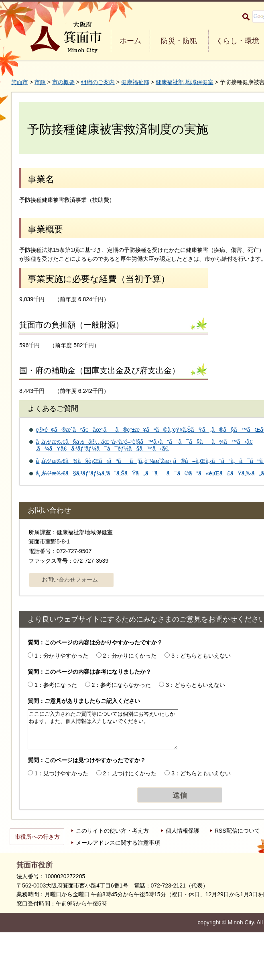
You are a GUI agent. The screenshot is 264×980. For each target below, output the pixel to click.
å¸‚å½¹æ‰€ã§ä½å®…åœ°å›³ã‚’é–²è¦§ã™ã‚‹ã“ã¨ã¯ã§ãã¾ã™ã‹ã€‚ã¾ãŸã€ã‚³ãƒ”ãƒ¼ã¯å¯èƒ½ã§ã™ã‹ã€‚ (144, 445)
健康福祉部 (135, 82)
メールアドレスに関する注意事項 (118, 843)
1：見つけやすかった (61, 773)
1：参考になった (56, 685)
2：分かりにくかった (130, 656)
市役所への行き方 (37, 837)
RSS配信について (237, 831)
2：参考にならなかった (122, 685)
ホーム (130, 41)
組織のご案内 (98, 82)
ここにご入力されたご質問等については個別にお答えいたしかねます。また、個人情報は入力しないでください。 (103, 729)
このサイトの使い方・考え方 (112, 831)
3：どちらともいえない (201, 656)
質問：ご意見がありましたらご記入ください (84, 701)
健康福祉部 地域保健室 (185, 82)
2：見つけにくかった (130, 773)
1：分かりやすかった (61, 656)
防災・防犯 (179, 41)
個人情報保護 (183, 831)
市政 (40, 82)
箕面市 (20, 82)
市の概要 (63, 82)
